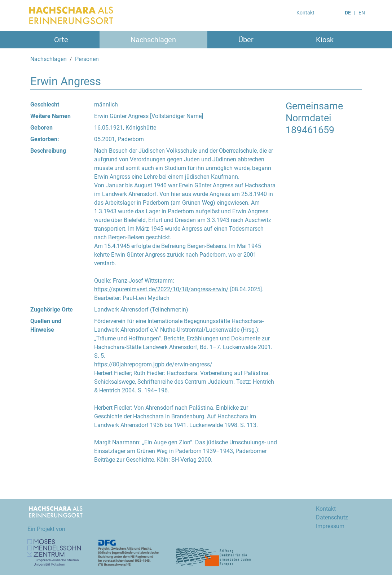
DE (348, 13)
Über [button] (246, 40)
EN (362, 13)
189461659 (310, 130)
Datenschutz (332, 517)
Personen (87, 59)
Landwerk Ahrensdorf (121, 310)
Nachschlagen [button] (153, 40)
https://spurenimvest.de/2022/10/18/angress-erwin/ (161, 289)
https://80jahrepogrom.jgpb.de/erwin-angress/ (153, 364)
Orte (61, 40)
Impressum (330, 526)
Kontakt (305, 13)
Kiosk (325, 40)
